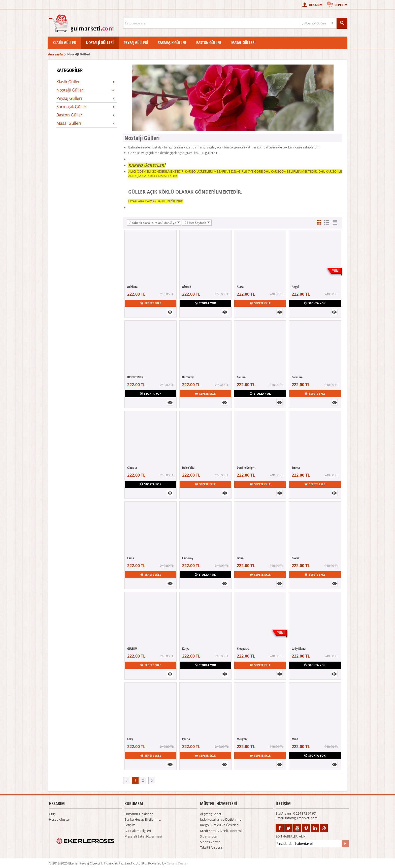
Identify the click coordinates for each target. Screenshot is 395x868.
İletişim (130, 825)
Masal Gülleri (243, 43)
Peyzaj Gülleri (136, 43)
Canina (241, 377)
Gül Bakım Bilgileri (138, 831)
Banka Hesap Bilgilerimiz (143, 819)
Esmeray (188, 558)
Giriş (52, 814)
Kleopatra (243, 648)
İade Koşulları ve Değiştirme (221, 819)
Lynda (186, 739)
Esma (131, 558)
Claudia (132, 468)
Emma (296, 468)
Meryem (242, 739)
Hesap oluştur (59, 819)
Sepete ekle (151, 303)
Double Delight (246, 468)
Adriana (132, 287)
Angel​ (295, 287)
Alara (240, 287)
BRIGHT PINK (135, 377)
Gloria (295, 558)
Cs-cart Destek (177, 863)
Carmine (297, 377)
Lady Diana (299, 648)
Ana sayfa (55, 54)
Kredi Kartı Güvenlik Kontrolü (222, 831)
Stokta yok (205, 303)
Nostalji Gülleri (100, 43)
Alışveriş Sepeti (211, 814)
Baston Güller (209, 43)
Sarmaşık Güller (172, 43)
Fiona (240, 558)
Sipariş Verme (210, 842)
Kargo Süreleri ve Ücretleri (219, 825)
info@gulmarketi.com (301, 818)
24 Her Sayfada (197, 223)
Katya (186, 648)
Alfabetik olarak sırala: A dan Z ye (155, 223)
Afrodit (187, 287)
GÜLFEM (132, 648)
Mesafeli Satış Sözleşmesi (143, 836)
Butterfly (188, 377)
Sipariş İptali (209, 836)
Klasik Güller (64, 43)
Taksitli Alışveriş (211, 847)
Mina (295, 739)
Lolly (130, 739)
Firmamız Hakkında (139, 814)
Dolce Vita (188, 468)
